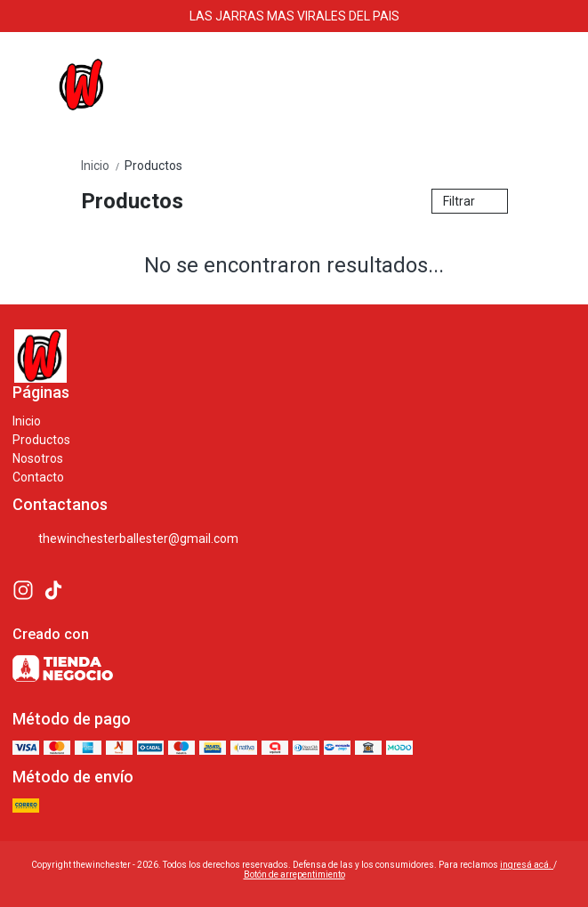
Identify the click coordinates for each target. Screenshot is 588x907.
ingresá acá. (527, 865)
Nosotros (38, 458)
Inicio (103, 166)
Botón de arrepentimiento (294, 875)
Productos (153, 166)
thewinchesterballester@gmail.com (125, 539)
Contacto (38, 477)
